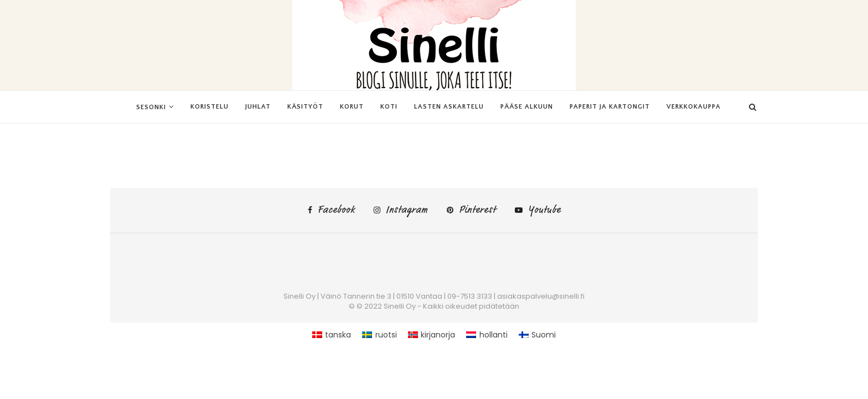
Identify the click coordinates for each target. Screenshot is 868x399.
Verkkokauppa (694, 107)
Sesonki (151, 107)
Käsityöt (305, 107)
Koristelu (210, 107)
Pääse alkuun (527, 107)
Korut (352, 107)
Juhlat (258, 107)
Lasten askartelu (449, 107)
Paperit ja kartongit (610, 107)
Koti (389, 107)
